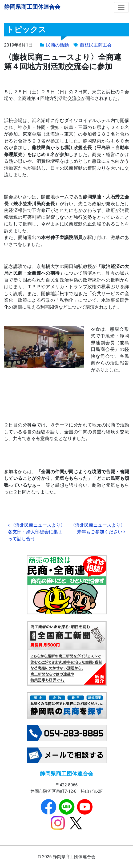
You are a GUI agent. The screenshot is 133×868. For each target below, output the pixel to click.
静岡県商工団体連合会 (32, 7)
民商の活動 (57, 45)
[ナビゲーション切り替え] (121, 7)
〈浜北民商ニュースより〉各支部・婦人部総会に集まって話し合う (37, 532)
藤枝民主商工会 (96, 45)
